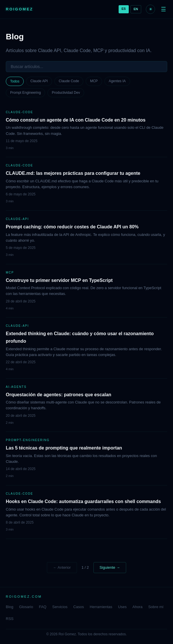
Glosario (26, 607)
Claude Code (69, 81)
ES (124, 9)
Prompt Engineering (25, 93)
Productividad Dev (66, 93)
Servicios (60, 607)
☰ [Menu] (163, 9)
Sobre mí (156, 607)
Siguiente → (110, 567)
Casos (79, 607)
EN (136, 9)
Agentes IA (117, 81)
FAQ (43, 607)
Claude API (39, 81)
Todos (15, 81)
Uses (122, 607)
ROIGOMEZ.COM (24, 597)
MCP (94, 81)
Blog (10, 607)
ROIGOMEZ (20, 9)
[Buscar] (86, 67)
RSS (10, 619)
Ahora (138, 607)
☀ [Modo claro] (151, 9)
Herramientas (101, 607)
